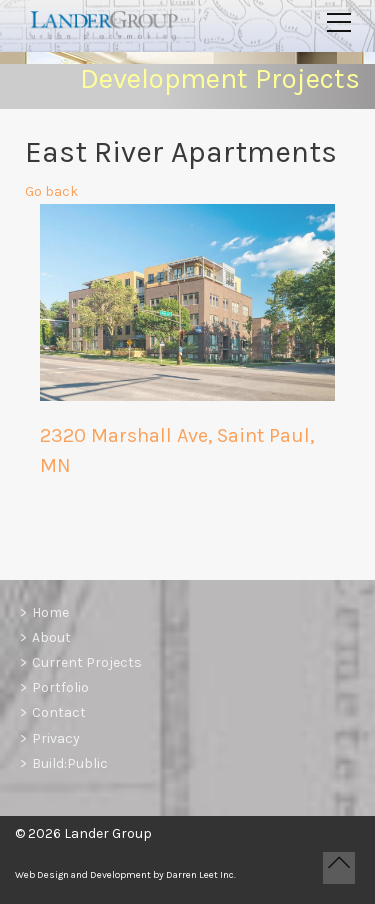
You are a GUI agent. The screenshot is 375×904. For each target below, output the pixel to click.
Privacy (56, 738)
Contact (59, 712)
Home (50, 612)
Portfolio (60, 687)
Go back (51, 194)
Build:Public (70, 763)
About (51, 637)
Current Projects (87, 662)
